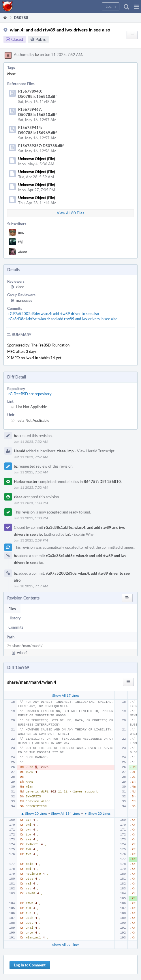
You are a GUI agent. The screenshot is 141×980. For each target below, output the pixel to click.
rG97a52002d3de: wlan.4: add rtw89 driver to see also (54, 314)
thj (20, 242)
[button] (136, 6)
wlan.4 (22, 653)
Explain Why (84, 534)
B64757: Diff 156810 (102, 481)
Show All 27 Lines (66, 945)
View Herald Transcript (96, 451)
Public (41, 39)
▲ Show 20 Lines (34, 813)
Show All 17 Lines (66, 695)
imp (21, 232)
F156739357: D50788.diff (41, 146)
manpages (24, 300)
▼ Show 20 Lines (97, 813)
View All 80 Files (70, 213)
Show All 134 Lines (66, 813)
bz (37, 55)
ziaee (22, 251)
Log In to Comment (30, 965)
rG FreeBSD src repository (30, 394)
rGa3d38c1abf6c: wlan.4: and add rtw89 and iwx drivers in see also (63, 319)
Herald (19, 451)
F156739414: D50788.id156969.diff (37, 130)
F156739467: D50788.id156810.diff (37, 112)
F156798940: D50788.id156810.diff (37, 94)
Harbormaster (26, 481)
